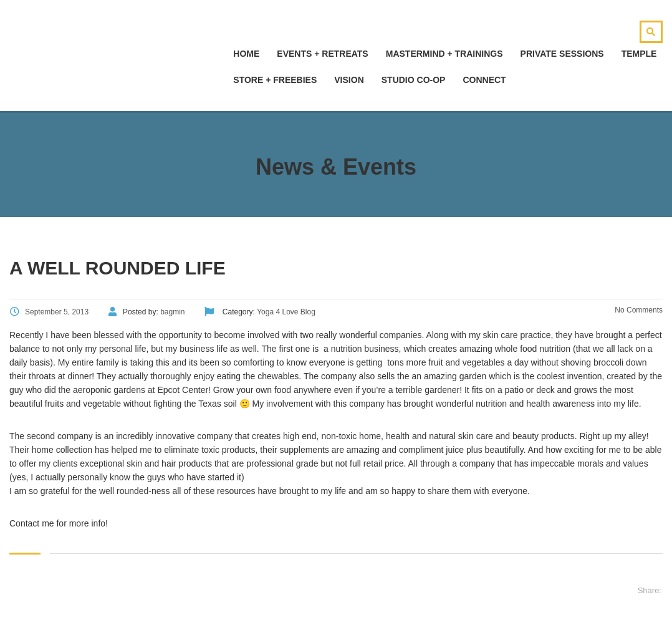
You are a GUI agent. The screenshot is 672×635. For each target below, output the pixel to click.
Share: (650, 590)
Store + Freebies (275, 80)
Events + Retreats (322, 54)
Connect (484, 80)
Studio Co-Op (414, 80)
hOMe (246, 54)
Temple (639, 54)
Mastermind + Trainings (444, 54)
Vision (349, 80)
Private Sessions (562, 54)
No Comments (638, 310)
